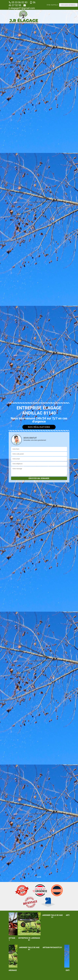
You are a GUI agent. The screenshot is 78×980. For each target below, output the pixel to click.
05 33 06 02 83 (18, 2)
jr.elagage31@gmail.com (22, 7)
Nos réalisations (39, 427)
